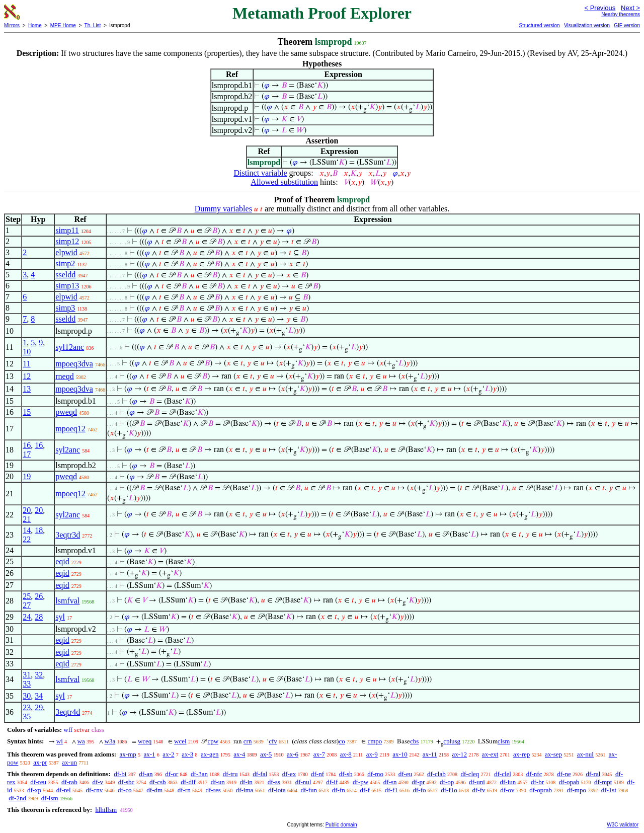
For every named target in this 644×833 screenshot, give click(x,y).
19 (27, 476)
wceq (145, 741)
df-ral (593, 774)
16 (27, 445)
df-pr (418, 782)
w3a (110, 741)
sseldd (65, 275)
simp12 (67, 241)
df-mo (375, 774)
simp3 (65, 308)
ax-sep (553, 754)
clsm (504, 741)
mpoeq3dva (74, 364)
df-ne (564, 774)
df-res (213, 790)
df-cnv (94, 790)
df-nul (303, 782)
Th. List (93, 25)
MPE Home (63, 25)
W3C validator (623, 825)
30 (27, 696)
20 (27, 510)
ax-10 (400, 754)
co (342, 741)
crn (248, 741)
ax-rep (521, 754)
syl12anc (70, 347)
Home (35, 25)
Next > (630, 8)
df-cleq (470, 774)
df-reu (38, 782)
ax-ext (490, 754)
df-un (218, 782)
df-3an (199, 774)
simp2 (65, 263)
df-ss (274, 782)
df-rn (184, 790)
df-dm (154, 790)
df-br (537, 782)
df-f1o (449, 790)
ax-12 (460, 754)
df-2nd (17, 798)
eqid (62, 561)
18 (39, 530)
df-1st (609, 790)
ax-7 (319, 754)
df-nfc (534, 774)
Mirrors (12, 25)
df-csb (158, 782)
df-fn (339, 790)
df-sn (390, 782)
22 (27, 539)
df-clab (436, 774)
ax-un (69, 762)
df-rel (64, 790)
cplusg (452, 741)
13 (27, 389)
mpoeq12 (70, 429)
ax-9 (372, 754)
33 (27, 684)
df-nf (317, 774)
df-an (146, 774)
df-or (172, 774)
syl (60, 617)
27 (27, 605)
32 (39, 675)
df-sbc (127, 782)
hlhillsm (106, 810)
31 (27, 675)
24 (27, 617)
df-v (98, 782)
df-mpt (603, 782)
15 (27, 412)
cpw (213, 741)
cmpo (375, 741)
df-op (447, 782)
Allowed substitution (284, 182)
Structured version (539, 25)
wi (60, 741)
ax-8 (346, 754)
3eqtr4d (68, 712)
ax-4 (239, 754)
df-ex (289, 774)
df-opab (569, 782)
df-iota (277, 790)
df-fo (419, 790)
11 (26, 364)
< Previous (600, 8)
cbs (414, 741)
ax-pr (40, 762)
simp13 (67, 286)
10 (27, 352)
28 (39, 617)
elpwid (66, 252)
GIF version (627, 25)
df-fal (260, 774)
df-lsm (50, 798)
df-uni (477, 782)
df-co (125, 790)
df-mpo (577, 790)
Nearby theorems (621, 14)
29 (39, 707)
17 (27, 454)
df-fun (309, 790)
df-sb (346, 774)
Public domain (341, 825)
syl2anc (68, 450)
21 (27, 519)
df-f (365, 790)
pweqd (66, 412)
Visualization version (587, 25)
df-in (246, 782)
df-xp (34, 790)
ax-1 (150, 754)
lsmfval (67, 601)
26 (39, 596)
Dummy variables (223, 209)
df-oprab (541, 790)
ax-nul (585, 754)
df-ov (507, 790)
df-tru (230, 774)
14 (27, 530)
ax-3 (187, 754)
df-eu (405, 774)
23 (27, 707)
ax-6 (293, 754)
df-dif (188, 782)
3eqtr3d (68, 535)
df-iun (508, 782)
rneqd (64, 376)
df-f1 (391, 790)
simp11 (67, 230)
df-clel (503, 774)
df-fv (478, 790)
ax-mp (128, 754)
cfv (273, 741)
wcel (180, 741)
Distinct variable (260, 173)
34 (39, 696)
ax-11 (430, 754)
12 (27, 376)
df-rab (69, 782)
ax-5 (266, 754)
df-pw (360, 782)
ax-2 (168, 754)
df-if (332, 782)
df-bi (120, 774)
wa (81, 741)
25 (27, 596)
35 (27, 716)
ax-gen (210, 754)
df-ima (245, 790)
